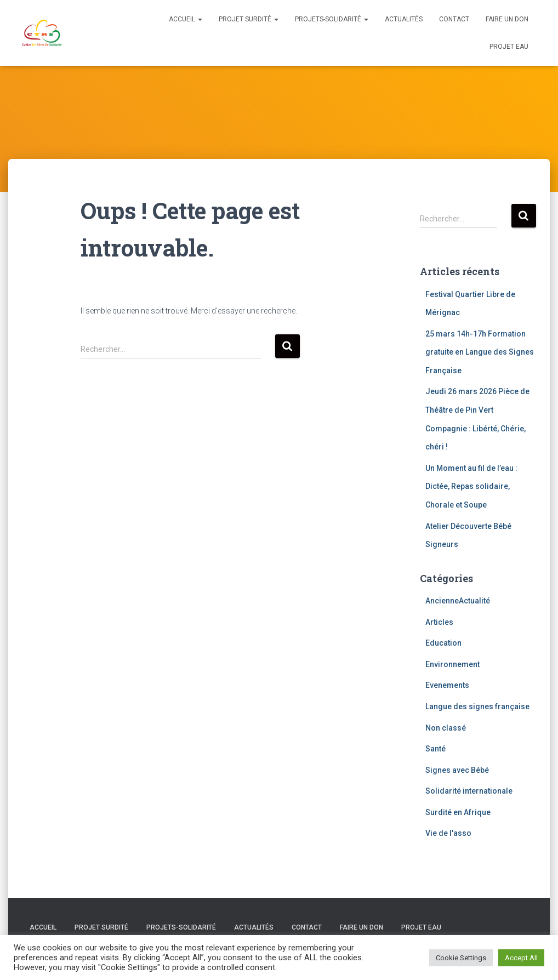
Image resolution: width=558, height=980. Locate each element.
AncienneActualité (458, 601)
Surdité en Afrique (458, 812)
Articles (439, 622)
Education (443, 643)
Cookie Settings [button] (461, 958)
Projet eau (509, 47)
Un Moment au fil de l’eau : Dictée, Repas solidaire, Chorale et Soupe (471, 486)
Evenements (447, 685)
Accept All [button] (521, 958)
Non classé (446, 728)
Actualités (404, 19)
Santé (435, 749)
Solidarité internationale (469, 791)
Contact (454, 19)
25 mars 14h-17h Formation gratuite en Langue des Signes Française (480, 352)
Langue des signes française (477, 706)
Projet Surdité (249, 19)
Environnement (452, 664)
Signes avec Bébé (457, 770)
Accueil (186, 19)
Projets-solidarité (332, 19)
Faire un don (507, 19)
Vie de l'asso (448, 833)
